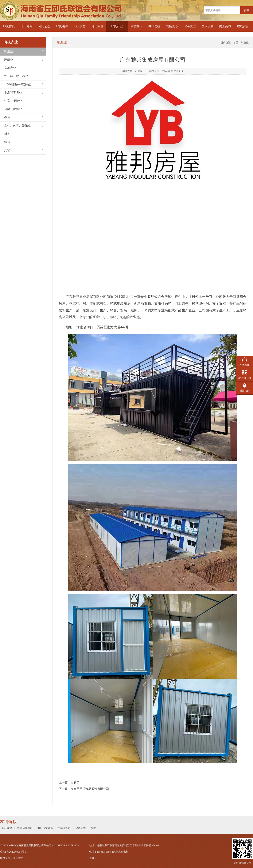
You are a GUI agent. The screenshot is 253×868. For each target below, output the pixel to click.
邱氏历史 (80, 26)
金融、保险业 (13, 109)
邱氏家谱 (97, 26)
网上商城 (225, 26)
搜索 (247, 10)
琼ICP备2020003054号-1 (13, 852)
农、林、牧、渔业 (16, 76)
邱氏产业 (117, 26)
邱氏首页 (9, 26)
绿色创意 (81, 828)
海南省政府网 (25, 828)
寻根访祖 (154, 26)
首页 (236, 42)
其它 (7, 150)
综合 (7, 142)
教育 (7, 117)
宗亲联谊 (190, 26)
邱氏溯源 (62, 26)
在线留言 (243, 26)
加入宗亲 (207, 26)
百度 (93, 828)
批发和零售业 (13, 93)
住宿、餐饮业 (13, 101)
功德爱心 (172, 26)
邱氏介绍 (27, 26)
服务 (7, 134)
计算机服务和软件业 (17, 84)
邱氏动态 (44, 26)
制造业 (9, 51)
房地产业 (10, 68)
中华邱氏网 (64, 828)
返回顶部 (245, 391)
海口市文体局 (45, 828)
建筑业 (9, 60)
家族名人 (137, 26)
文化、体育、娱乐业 (17, 126)
